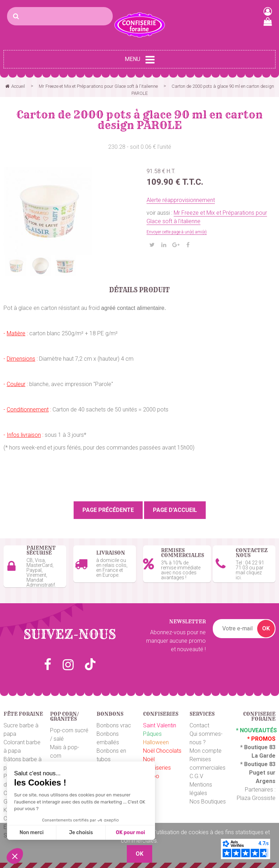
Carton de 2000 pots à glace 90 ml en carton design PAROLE (140, 120)
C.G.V (196, 776)
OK (266, 628)
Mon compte (206, 751)
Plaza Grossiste (256, 798)
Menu (140, 60)
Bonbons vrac (114, 725)
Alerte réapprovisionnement (181, 200)
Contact (199, 725)
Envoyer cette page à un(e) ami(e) (177, 232)
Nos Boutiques (208, 802)
